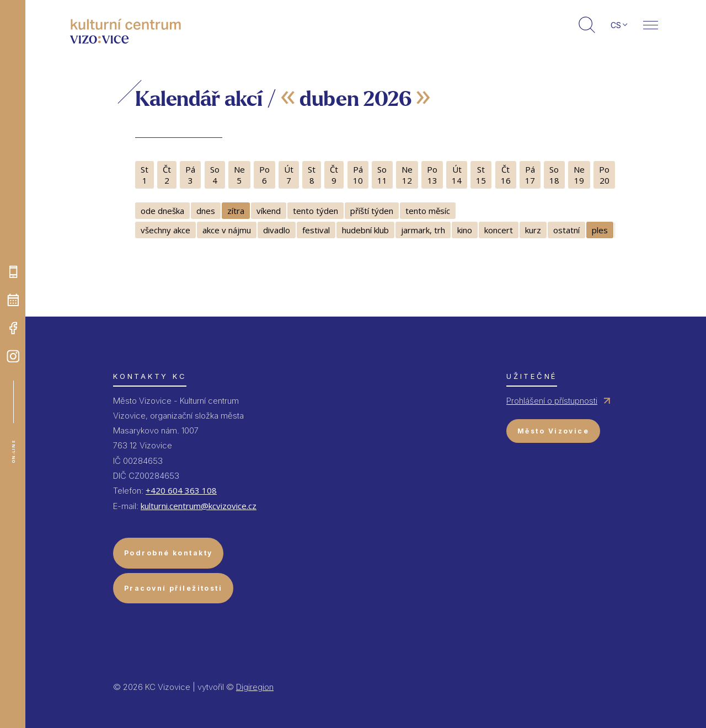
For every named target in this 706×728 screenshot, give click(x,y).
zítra (236, 211)
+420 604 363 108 (181, 490)
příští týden (372, 211)
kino (465, 230)
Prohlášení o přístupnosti (552, 401)
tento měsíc (428, 211)
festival (316, 230)
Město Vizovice (553, 431)
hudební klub (365, 230)
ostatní (566, 230)
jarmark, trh (423, 230)
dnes (206, 211)
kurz (533, 230)
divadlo (277, 230)
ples (600, 230)
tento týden (315, 211)
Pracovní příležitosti (173, 588)
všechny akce (165, 230)
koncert (499, 230)
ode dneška (162, 211)
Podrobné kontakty (168, 553)
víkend (269, 211)
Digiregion (255, 687)
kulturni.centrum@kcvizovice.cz (199, 506)
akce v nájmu (227, 230)
